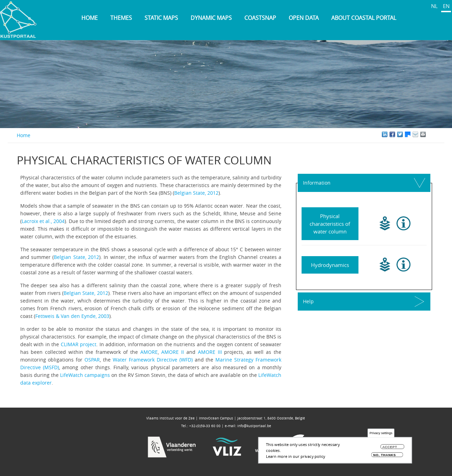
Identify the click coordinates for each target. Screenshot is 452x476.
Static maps (161, 18)
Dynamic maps (211, 18)
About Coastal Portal (364, 18)
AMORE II (173, 352)
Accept (390, 447)
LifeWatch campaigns (85, 375)
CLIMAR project (79, 344)
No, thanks (384, 455)
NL (434, 6)
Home (90, 18)
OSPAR (92, 360)
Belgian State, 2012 (196, 193)
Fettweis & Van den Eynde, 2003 (72, 316)
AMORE (149, 352)
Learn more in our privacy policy (296, 456)
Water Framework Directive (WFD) (153, 360)
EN (446, 6)
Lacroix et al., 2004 (43, 221)
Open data (304, 18)
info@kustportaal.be (254, 426)
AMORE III (210, 352)
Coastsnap (260, 18)
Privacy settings (381, 433)
